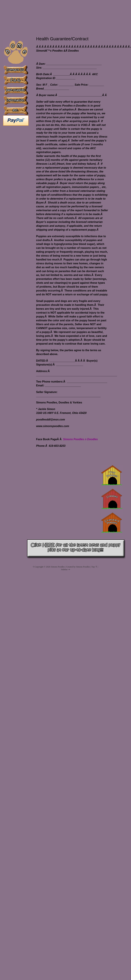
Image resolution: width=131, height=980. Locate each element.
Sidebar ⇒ (65, 569)
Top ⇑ (94, 567)
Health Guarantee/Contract (62, 39)
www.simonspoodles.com (53, 426)
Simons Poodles (58, 567)
